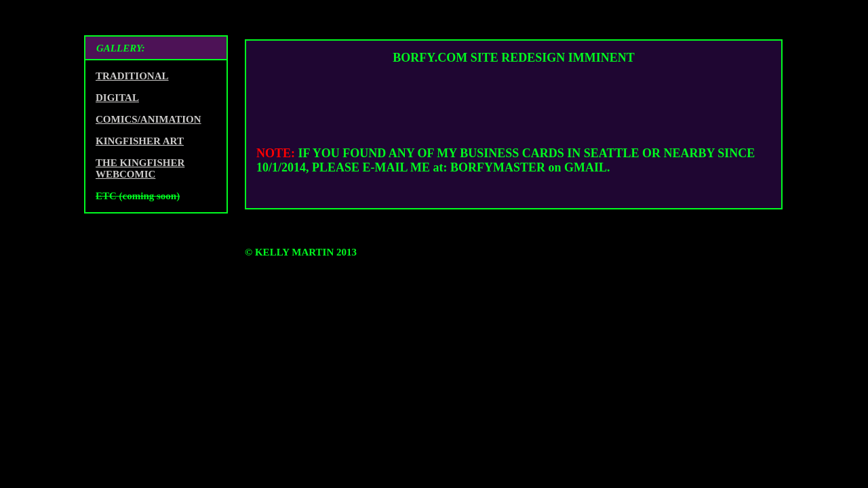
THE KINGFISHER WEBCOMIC (140, 168)
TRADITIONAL (132, 76)
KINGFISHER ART (140, 141)
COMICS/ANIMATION (149, 119)
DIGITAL (117, 98)
